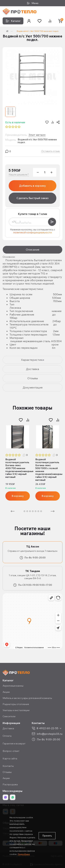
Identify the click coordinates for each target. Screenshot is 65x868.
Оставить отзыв (51, 151)
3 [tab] (27, 511)
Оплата (7, 736)
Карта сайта (10, 758)
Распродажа (10, 784)
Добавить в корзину (32, 186)
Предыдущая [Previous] (13, 511)
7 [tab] (38, 511)
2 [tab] (24, 511)
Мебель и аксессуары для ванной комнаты (27, 698)
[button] (29, 21)
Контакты (8, 766)
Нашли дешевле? (19, 175)
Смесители (9, 716)
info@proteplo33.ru (50, 734)
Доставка (8, 728)
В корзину (18, 496)
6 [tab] (36, 511)
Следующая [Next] (53, 511)
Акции (6, 692)
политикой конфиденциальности (32, 232)
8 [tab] (41, 511)
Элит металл (37, 135)
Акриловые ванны (13, 686)
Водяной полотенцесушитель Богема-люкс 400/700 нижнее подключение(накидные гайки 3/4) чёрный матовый (18, 468)
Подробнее (24, 854)
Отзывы (7, 772)
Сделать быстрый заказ (32, 198)
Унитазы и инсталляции (16, 710)
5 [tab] (33, 511)
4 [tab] (30, 511)
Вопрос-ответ (11, 751)
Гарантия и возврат (14, 744)
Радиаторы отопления (16, 704)
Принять (47, 836)
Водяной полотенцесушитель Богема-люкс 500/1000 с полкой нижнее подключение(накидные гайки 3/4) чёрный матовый (48, 470)
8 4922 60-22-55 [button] (47, 728)
